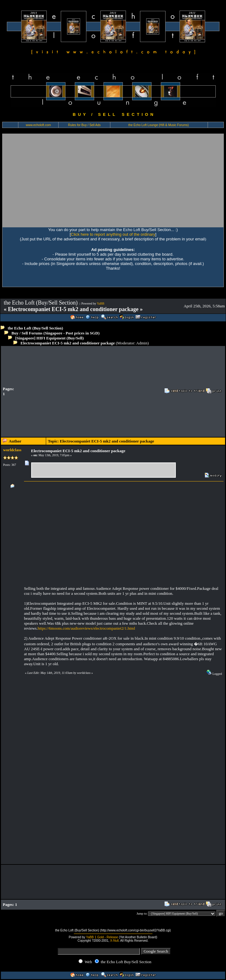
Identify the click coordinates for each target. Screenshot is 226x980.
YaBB (101, 303)
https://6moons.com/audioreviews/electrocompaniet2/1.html (87, 628)
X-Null (114, 941)
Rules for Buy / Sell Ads (84, 125)
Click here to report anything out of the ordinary (113, 234)
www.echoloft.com (38, 125)
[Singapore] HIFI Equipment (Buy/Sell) (50, 338)
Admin (142, 343)
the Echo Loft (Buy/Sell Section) (36, 328)
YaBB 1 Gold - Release (102, 937)
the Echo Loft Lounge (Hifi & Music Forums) (159, 125)
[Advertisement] (113, 180)
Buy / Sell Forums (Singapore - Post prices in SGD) (56, 333)
